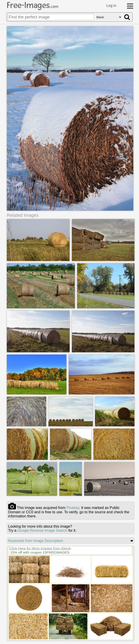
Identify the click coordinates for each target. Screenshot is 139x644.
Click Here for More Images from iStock (40, 548)
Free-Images (33, 5)
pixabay (73, 508)
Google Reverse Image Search (42, 530)
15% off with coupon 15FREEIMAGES (40, 552)
